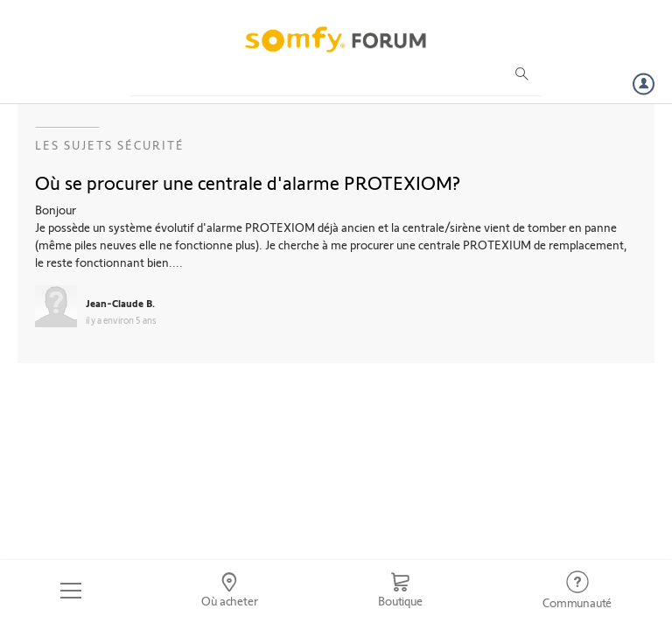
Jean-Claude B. (120, 303)
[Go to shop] (400, 591)
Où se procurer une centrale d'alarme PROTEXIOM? (248, 182)
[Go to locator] (230, 591)
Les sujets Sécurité (110, 145)
